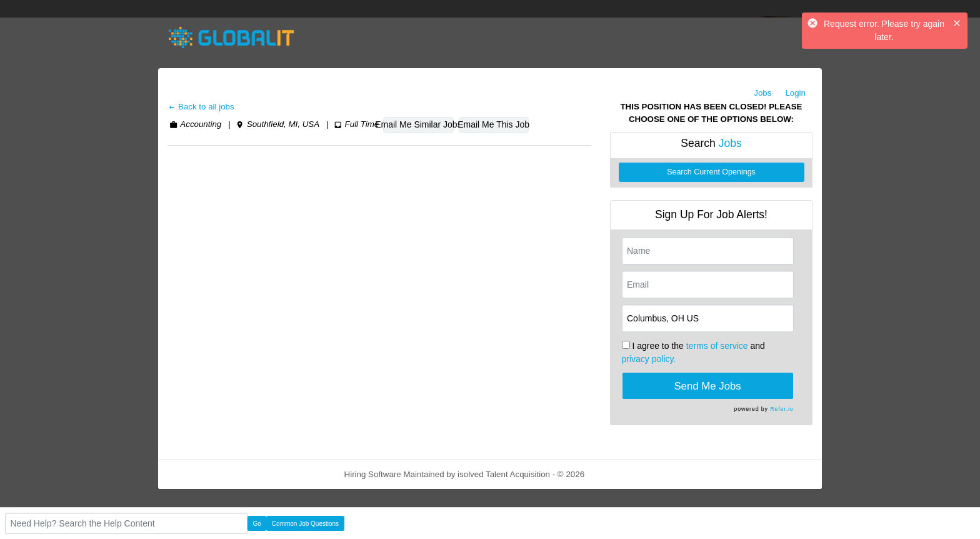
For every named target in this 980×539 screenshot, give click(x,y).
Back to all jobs (201, 107)
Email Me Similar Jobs (418, 124)
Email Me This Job (494, 124)
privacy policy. (649, 359)
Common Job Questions (305, 524)
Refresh (622, 474)
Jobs (762, 93)
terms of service (717, 346)
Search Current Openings (711, 172)
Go (257, 524)
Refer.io (782, 409)
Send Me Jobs (707, 386)
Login (795, 93)
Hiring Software (373, 474)
